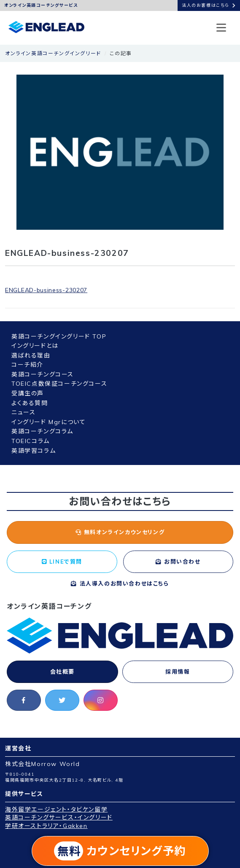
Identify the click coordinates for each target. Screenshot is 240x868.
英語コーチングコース (43, 374)
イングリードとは (35, 346)
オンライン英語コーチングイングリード (53, 53)
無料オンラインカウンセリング (120, 532)
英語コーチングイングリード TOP (59, 336)
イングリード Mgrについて (49, 422)
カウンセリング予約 (120, 851)
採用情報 (178, 672)
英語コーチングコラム (42, 431)
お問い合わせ (178, 562)
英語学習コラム (34, 451)
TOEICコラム (31, 441)
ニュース (23, 412)
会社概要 (62, 672)
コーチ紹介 (27, 365)
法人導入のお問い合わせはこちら (120, 583)
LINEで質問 (62, 562)
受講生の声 (28, 393)
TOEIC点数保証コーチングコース (59, 384)
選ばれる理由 (31, 355)
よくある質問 (30, 403)
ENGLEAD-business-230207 (46, 290)
